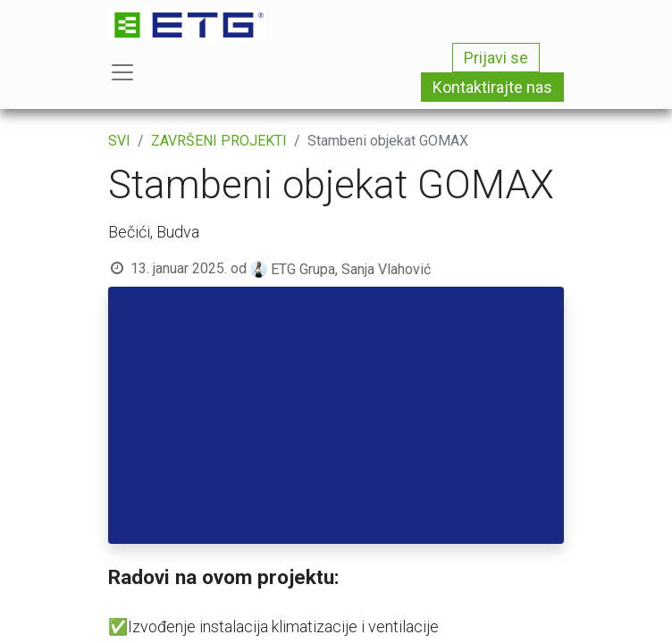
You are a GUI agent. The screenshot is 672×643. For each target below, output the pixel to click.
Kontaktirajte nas (492, 87)
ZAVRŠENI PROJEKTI (219, 141)
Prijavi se (496, 58)
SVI (119, 141)
